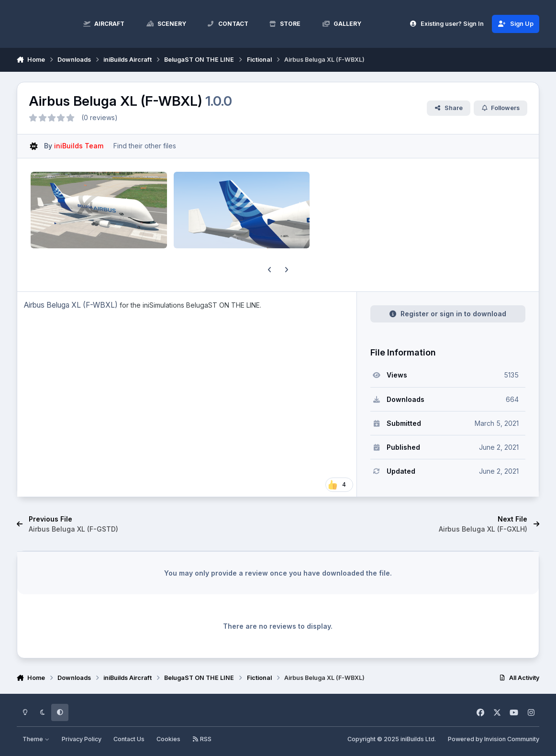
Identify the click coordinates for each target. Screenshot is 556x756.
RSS (202, 739)
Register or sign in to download (448, 314)
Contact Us (129, 739)
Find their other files (145, 146)
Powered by (494, 739)
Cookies (168, 739)
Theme (36, 739)
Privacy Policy (82, 739)
